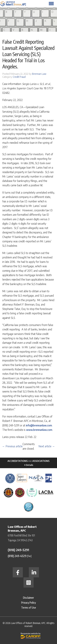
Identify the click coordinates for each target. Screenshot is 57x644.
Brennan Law (39, 74)
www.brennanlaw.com (39, 430)
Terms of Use (29, 607)
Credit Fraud (19, 77)
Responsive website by (31, 635)
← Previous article (12, 446)
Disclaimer (29, 597)
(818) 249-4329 (17, 556)
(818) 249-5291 (18, 550)
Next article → (47, 446)
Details (30, 465)
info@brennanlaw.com (39, 425)
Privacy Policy (29, 602)
